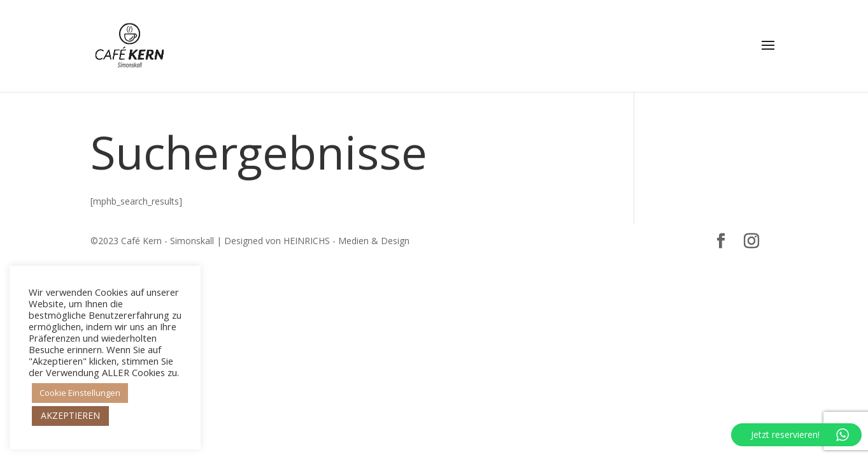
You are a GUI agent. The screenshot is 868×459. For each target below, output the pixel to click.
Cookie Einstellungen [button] (80, 393)
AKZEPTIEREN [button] (70, 415)
